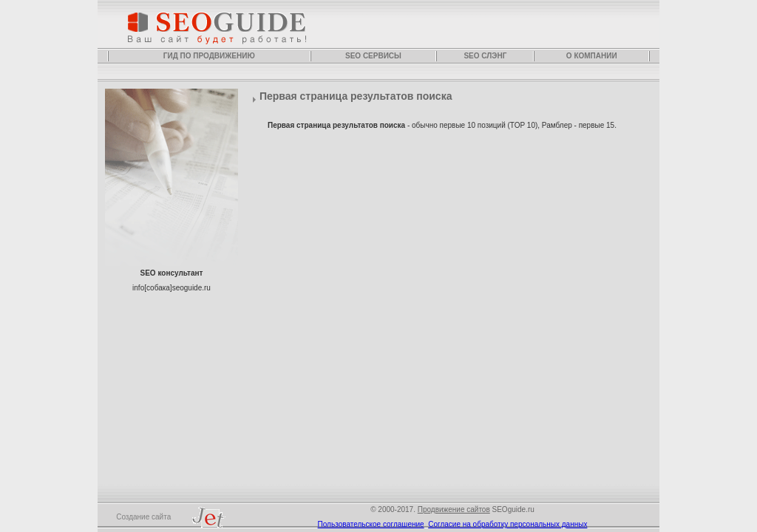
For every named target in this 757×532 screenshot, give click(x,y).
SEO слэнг (485, 56)
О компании (592, 56)
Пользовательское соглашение (371, 524)
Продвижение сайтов (454, 509)
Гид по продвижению (209, 56)
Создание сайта (179, 517)
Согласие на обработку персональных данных (508, 524)
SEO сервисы (373, 56)
